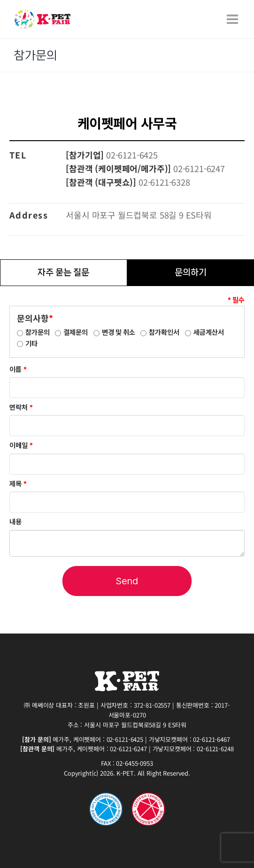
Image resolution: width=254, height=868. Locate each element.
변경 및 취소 (119, 332)
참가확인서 (164, 332)
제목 (18, 484)
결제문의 (76, 332)
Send (127, 581)
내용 (15, 522)
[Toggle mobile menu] (233, 19)
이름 (18, 370)
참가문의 (38, 332)
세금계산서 (209, 332)
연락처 (21, 408)
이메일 (21, 445)
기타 (31, 344)
